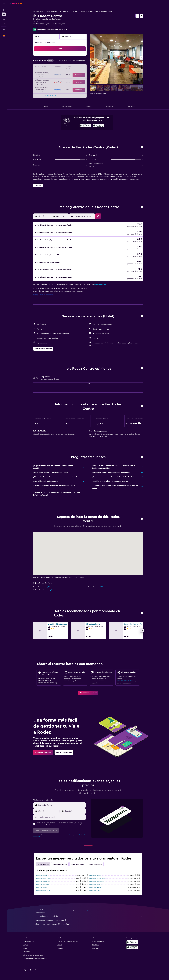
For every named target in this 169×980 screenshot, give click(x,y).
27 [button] (65, 77)
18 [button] (55, 72)
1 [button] (76, 57)
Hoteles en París (42, 872)
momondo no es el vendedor (89, 913)
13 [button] (65, 67)
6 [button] (65, 62)
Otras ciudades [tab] (43, 861)
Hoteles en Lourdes (95, 884)
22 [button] (76, 72)
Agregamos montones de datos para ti (89, 917)
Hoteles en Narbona (43, 887)
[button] (4, 3)
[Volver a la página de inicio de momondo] (15, 3)
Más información (100, 282)
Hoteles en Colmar (95, 872)
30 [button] (81, 77)
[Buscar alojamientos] (4, 14)
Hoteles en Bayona (43, 881)
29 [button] (76, 77)
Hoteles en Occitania (79, 11)
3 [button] (50, 62)
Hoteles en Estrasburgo (97, 875)
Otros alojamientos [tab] (60, 861)
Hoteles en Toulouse (43, 878)
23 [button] (81, 72)
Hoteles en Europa (51, 11)
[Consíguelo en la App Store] (132, 944)
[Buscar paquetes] (4, 24)
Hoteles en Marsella (95, 881)
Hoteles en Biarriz (95, 887)
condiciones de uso (67, 832)
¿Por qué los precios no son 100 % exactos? (89, 921)
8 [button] (76, 62)
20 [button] (65, 72)
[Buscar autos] (4, 19)
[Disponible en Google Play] (85, 126)
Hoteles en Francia (65, 11)
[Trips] (4, 30)
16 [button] (81, 67)
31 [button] (50, 83)
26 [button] (60, 77)
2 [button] (81, 57)
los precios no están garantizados (85, 907)
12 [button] (60, 67)
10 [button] (50, 67)
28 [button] (71, 77)
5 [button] (60, 62)
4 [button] (55, 62)
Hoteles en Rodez (93, 11)
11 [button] (55, 67)
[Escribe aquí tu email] (62, 814)
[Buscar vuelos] (4, 10)
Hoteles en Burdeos (43, 875)
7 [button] (71, 62)
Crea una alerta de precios (126, 678)
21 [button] (71, 72)
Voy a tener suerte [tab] (78, 861)
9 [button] (81, 62)
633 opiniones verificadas (57, 29)
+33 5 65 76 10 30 (40, 26)
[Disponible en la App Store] (98, 126)
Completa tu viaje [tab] (95, 861)
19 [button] (60, 72)
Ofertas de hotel (38, 11)
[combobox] (61, 802)
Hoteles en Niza (42, 884)
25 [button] (55, 77)
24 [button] (50, 77)
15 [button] (76, 67)
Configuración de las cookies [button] (43, 292)
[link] (88, 690)
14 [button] (71, 67)
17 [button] (50, 72)
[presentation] (98, 126)
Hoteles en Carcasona (96, 878)
